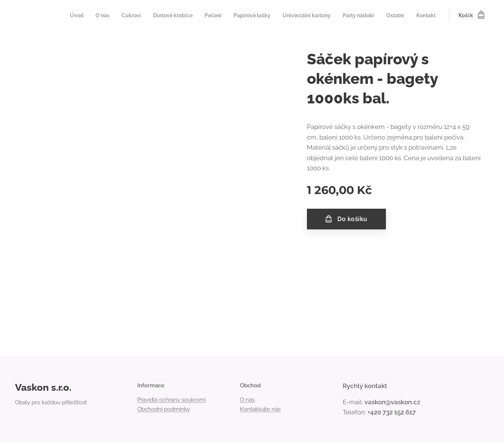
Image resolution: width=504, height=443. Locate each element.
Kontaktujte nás (260, 409)
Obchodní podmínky (164, 409)
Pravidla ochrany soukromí (172, 400)
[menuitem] (59, 15)
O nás (247, 400)
